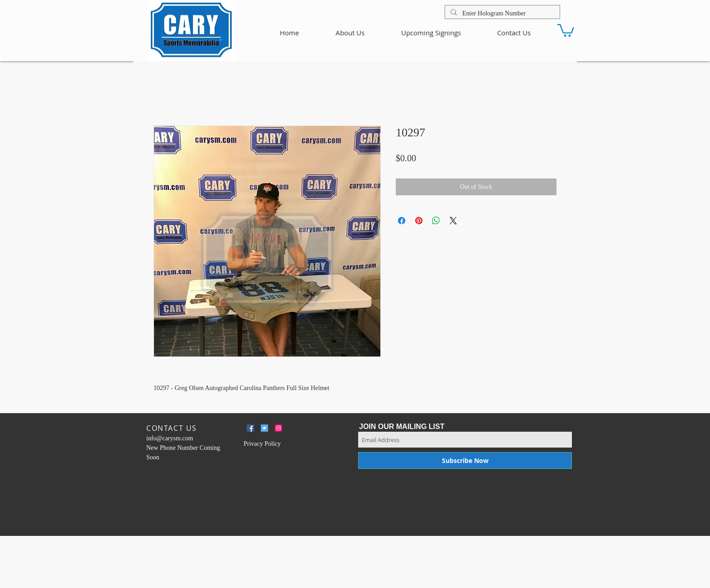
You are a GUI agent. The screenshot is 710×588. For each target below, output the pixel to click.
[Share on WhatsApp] (436, 221)
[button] (566, 30)
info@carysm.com (170, 438)
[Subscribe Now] (465, 460)
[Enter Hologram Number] (501, 14)
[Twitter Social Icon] (264, 428)
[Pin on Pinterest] (419, 221)
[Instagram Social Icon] (278, 428)
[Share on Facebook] (402, 221)
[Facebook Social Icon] (250, 428)
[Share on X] (453, 221)
